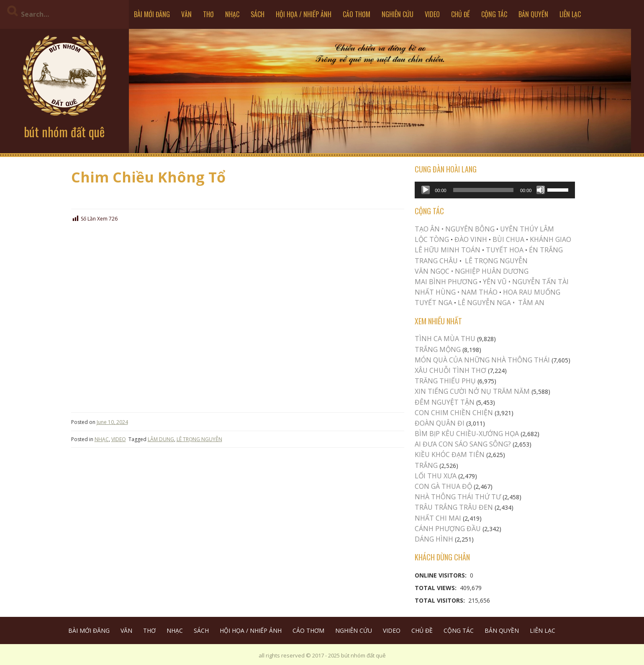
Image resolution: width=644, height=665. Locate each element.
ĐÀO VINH (471, 239)
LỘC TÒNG (432, 239)
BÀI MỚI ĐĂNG (152, 14)
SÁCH (258, 14)
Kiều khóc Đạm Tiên (450, 454)
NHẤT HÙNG (435, 292)
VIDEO (432, 14)
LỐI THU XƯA (436, 476)
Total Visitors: (441, 600)
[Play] (426, 190)
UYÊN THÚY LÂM (526, 229)
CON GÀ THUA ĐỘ (443, 486)
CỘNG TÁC (494, 14)
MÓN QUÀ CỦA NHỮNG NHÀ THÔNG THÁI (482, 360)
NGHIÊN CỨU (398, 14)
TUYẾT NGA (434, 303)
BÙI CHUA (508, 239)
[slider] (483, 190)
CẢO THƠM (357, 14)
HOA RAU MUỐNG (531, 292)
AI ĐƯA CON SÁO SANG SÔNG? (463, 444)
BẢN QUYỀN (533, 14)
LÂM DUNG (161, 439)
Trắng (426, 465)
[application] (495, 190)
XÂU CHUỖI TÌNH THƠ (450, 370)
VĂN (186, 14)
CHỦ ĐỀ (461, 14)
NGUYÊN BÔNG (470, 229)
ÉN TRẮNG (546, 250)
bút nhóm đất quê (64, 132)
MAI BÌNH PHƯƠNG (446, 282)
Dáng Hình (434, 539)
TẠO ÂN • (429, 229)
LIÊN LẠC (570, 14)
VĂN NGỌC (433, 271)
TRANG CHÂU (436, 261)
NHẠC (232, 14)
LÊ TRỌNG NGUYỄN (199, 439)
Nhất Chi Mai (438, 518)
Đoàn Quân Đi (440, 423)
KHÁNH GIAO (550, 239)
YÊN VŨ (495, 282)
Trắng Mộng (438, 349)
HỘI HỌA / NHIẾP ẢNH (304, 14)
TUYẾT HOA (505, 250)
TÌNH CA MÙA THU (445, 339)
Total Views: (436, 588)
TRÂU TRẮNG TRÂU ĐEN (454, 507)
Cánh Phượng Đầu (448, 529)
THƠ (208, 14)
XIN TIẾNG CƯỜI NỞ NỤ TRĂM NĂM (472, 391)
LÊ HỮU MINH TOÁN (448, 250)
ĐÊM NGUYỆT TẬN (445, 402)
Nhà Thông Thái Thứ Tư (458, 497)
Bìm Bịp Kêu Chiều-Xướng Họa (467, 434)
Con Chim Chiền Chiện (454, 413)
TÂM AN (531, 303)
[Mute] (541, 190)
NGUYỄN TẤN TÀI (540, 282)
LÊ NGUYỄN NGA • (486, 303)
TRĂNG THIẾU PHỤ (445, 381)
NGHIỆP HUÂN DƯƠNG (492, 271)
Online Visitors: (441, 575)
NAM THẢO (479, 292)
